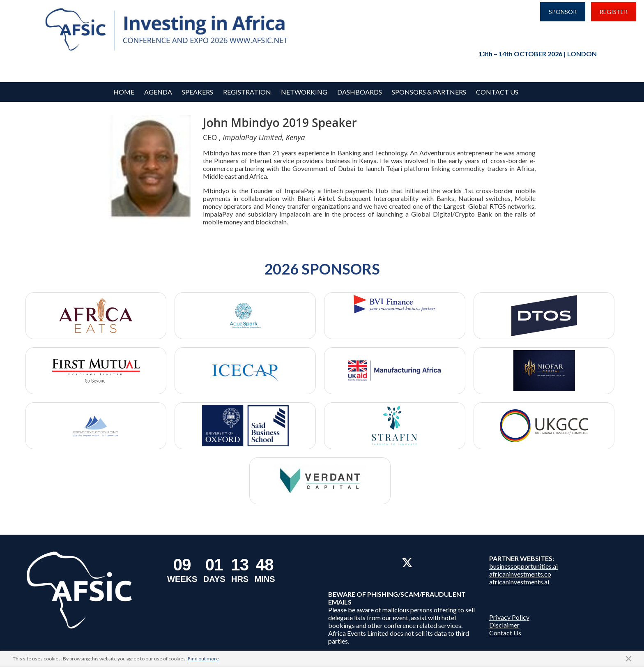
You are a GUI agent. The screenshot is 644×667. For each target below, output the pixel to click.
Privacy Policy (509, 617)
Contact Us (497, 92)
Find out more (203, 659)
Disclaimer (504, 625)
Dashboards (360, 92)
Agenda (158, 92)
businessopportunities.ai (523, 566)
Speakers (198, 92)
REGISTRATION (247, 92)
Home (124, 92)
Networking (304, 92)
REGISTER (614, 12)
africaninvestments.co (520, 574)
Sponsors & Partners (429, 92)
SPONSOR (563, 12)
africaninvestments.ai (519, 582)
